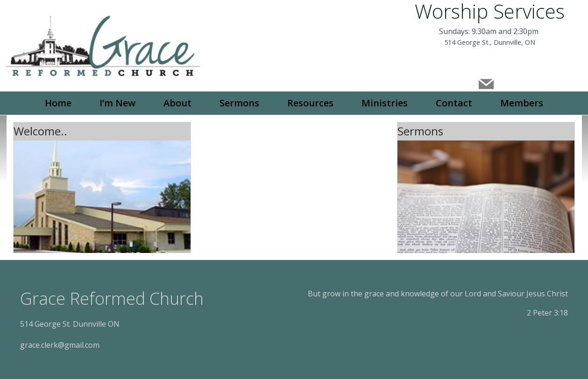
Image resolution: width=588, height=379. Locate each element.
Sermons (239, 102)
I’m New (117, 102)
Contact (454, 102)
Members (522, 102)
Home (58, 102)
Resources (310, 102)
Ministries (385, 102)
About (177, 102)
